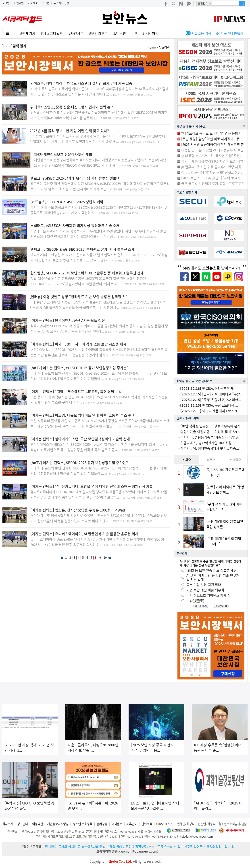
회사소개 (8, 824)
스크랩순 (235, 460)
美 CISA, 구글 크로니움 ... (209, 405)
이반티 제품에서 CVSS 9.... (210, 411)
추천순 (211, 460)
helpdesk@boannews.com (196, 836)
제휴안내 (132, 824)
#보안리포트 (98, 33)
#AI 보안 (120, 33)
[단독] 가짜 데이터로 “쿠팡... (211, 394)
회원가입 (19, 3)
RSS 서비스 (166, 824)
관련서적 (147, 824)
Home (152, 47)
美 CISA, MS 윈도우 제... (208, 388)
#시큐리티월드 (52, 33)
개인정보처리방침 (58, 824)
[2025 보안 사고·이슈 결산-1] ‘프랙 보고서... (212, 178)
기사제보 (33, 3)
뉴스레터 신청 (61, 3)
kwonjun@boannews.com (138, 851)
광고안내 (23, 824)
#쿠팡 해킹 (150, 33)
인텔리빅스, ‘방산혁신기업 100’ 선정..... (208, 443)
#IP (134, 33)
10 (105, 557)
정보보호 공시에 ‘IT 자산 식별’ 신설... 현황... (212, 172)
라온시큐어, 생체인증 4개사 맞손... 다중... (210, 448)
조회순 (187, 460)
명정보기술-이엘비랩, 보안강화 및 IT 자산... (211, 432)
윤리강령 (102, 824)
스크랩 (46, 3)
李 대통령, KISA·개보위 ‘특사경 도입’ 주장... (212, 156)
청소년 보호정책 (82, 824)
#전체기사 (28, 33)
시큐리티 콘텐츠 (232, 33)
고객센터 (117, 824)
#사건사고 (76, 33)
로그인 (6, 3)
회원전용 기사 (201, 33)
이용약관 (37, 824)
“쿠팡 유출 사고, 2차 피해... (211, 400)
